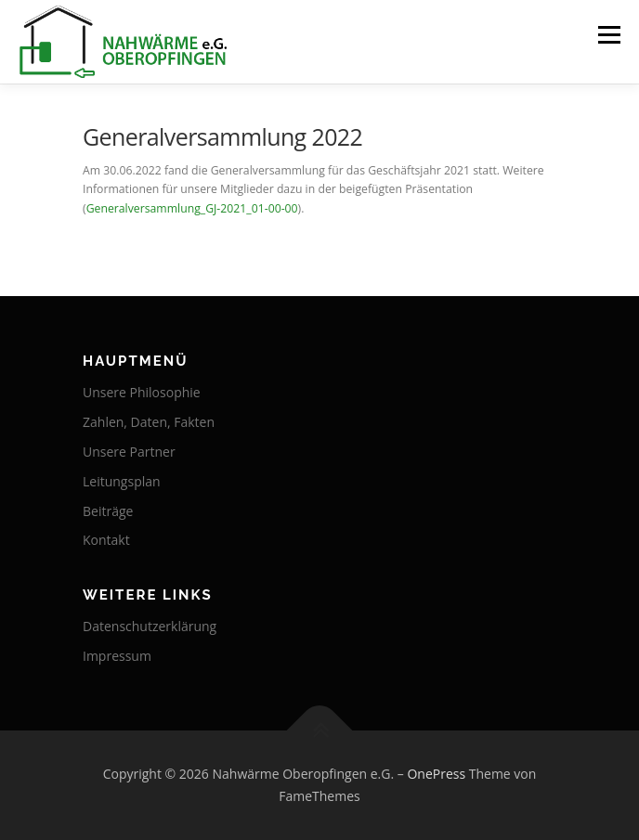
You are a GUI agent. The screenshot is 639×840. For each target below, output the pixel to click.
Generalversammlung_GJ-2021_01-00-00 (192, 208)
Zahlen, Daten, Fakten (149, 422)
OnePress (436, 774)
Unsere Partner (129, 452)
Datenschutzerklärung (150, 626)
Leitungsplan (122, 481)
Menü (608, 35)
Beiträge (108, 511)
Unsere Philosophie (142, 392)
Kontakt (106, 540)
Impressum (117, 656)
